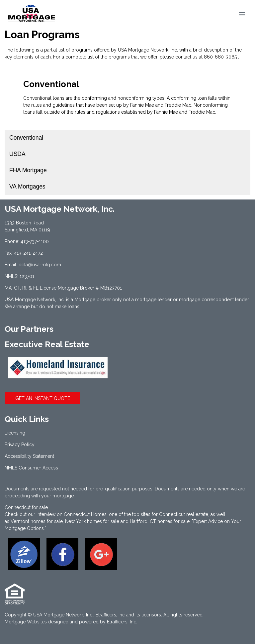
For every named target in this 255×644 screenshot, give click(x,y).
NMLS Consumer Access (31, 468)
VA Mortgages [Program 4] (27, 187)
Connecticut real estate (184, 514)
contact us (186, 57)
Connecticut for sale (26, 507)
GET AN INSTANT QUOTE (43, 398)
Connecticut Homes (85, 514)
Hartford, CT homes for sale (160, 521)
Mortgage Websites (26, 622)
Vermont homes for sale (37, 521)
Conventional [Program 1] (26, 138)
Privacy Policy (20, 445)
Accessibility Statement (29, 456)
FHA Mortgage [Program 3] (28, 170)
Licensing (15, 433)
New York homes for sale (92, 521)
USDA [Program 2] (17, 154)
